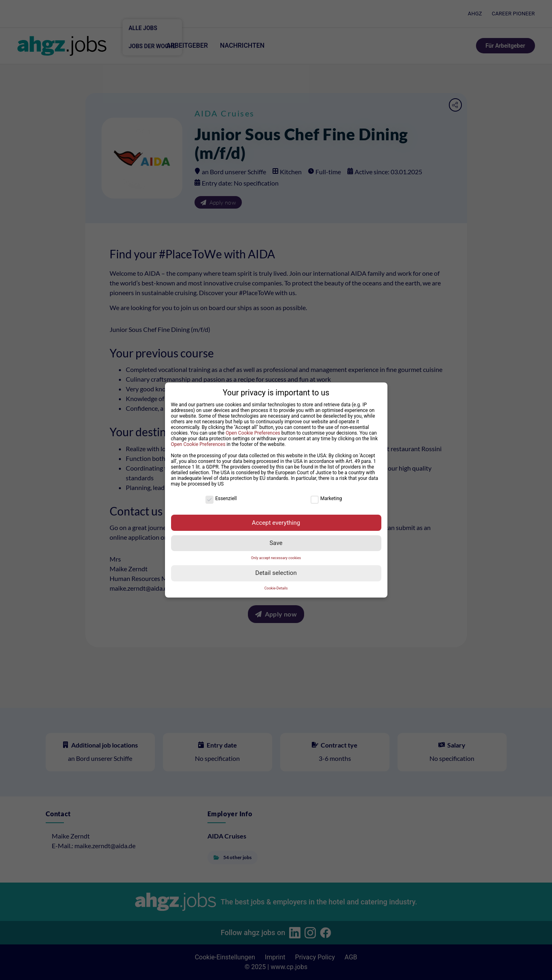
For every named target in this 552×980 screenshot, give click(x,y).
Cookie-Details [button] (276, 586)
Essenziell (221, 496)
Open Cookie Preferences (253, 431)
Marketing (326, 496)
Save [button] (276, 541)
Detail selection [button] (276, 571)
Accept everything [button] (276, 520)
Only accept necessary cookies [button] (276, 556)
